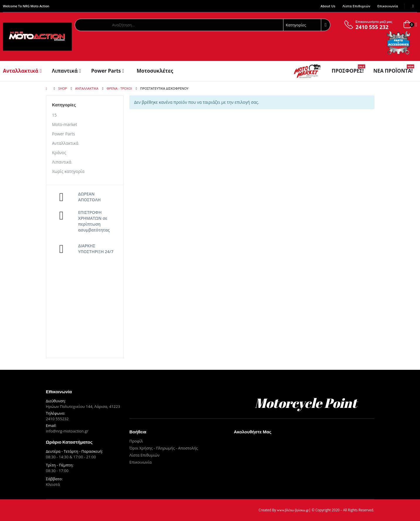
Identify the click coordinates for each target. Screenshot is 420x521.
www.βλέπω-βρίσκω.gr (293, 510)
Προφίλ (136, 441)
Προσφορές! (348, 71)
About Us (328, 6)
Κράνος (59, 153)
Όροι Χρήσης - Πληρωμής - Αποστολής (164, 448)
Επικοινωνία (388, 6)
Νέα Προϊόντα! (394, 71)
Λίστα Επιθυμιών (356, 6)
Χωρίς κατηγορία (68, 171)
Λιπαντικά (65, 71)
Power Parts (106, 71)
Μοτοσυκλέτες (155, 71)
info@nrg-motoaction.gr (67, 431)
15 (55, 115)
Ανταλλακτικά (21, 71)
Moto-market (65, 124)
